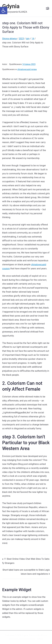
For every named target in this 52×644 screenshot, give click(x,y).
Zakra (32, 635)
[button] (4, 11)
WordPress (42, 635)
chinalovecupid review (27, 69)
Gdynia (11, 6)
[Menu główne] (48, 8)
